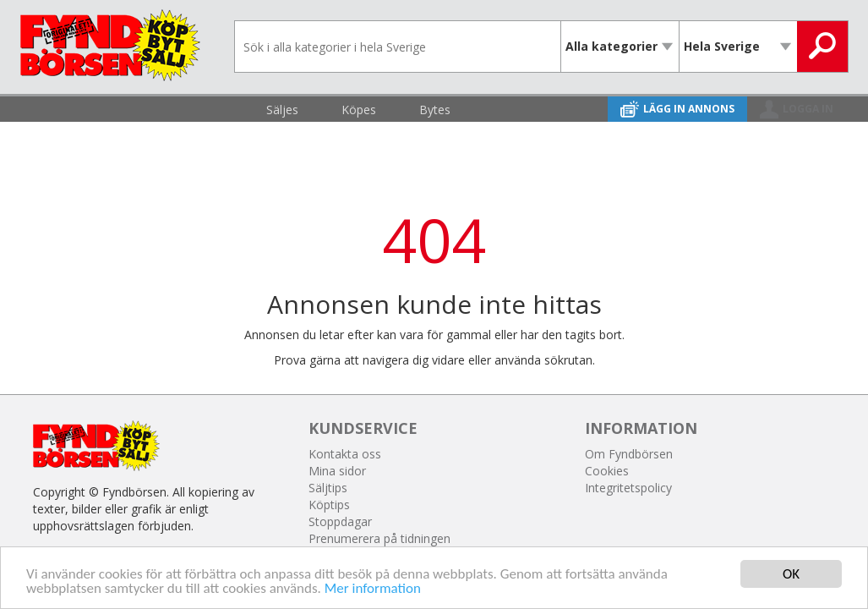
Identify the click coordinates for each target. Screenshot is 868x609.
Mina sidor (337, 471)
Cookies (607, 471)
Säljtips (328, 488)
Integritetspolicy (628, 488)
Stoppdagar (340, 521)
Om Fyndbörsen (629, 454)
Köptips (329, 505)
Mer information (373, 589)
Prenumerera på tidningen (379, 538)
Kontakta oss (345, 454)
